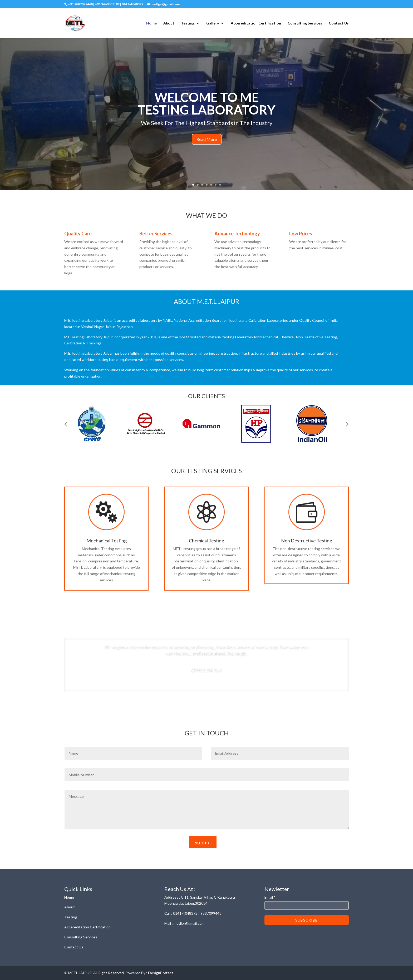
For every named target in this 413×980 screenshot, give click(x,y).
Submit (203, 842)
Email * (270, 897)
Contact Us (339, 23)
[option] (96, 424)
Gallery (213, 23)
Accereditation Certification (256, 23)
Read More (207, 139)
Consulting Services (305, 23)
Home (151, 23)
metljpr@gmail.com (189, 923)
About (169, 23)
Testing (188, 23)
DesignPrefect (161, 973)
